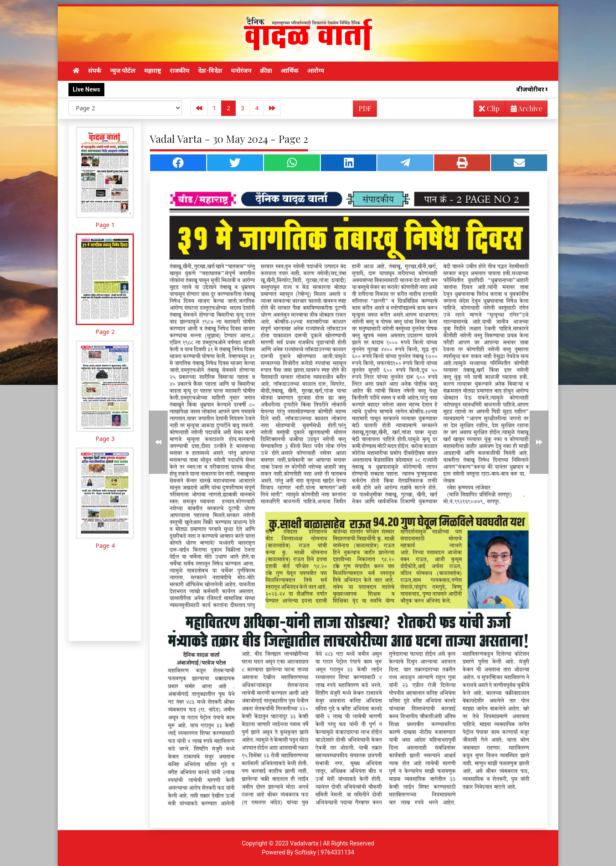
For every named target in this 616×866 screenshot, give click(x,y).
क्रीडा (266, 71)
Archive (524, 110)
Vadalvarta (304, 843)
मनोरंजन (241, 71)
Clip (489, 108)
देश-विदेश (210, 71)
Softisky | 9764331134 (324, 852)
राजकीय (180, 71)
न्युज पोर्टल (123, 71)
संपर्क (95, 71)
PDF (365, 108)
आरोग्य (316, 71)
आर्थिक (290, 71)
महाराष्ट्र (153, 71)
